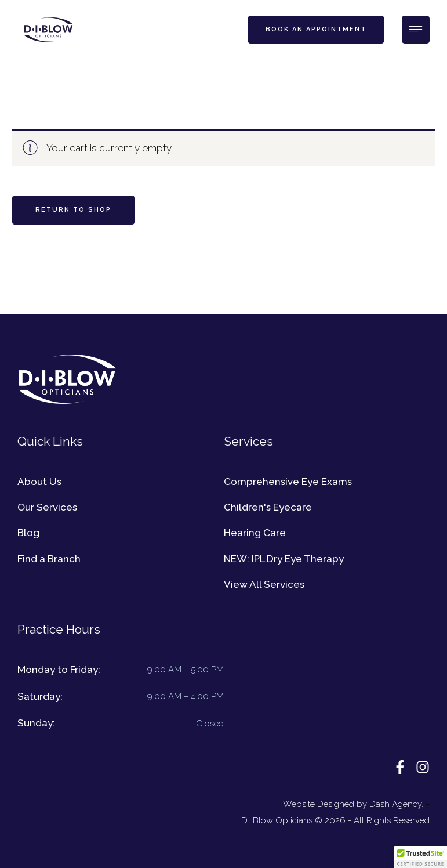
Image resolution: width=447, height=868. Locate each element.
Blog (28, 533)
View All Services (264, 584)
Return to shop (73, 210)
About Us (39, 482)
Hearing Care (255, 533)
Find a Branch (49, 559)
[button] (316, 30)
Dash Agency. (396, 804)
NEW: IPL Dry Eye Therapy (284, 559)
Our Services (47, 507)
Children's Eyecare (268, 507)
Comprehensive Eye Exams (288, 482)
